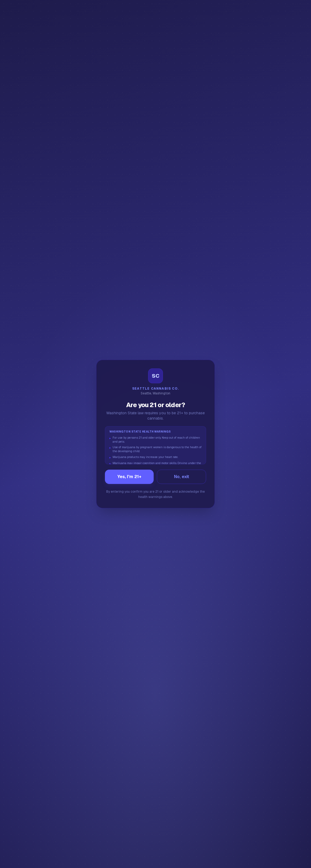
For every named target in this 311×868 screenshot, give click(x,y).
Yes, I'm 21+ (129, 477)
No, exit (182, 477)
